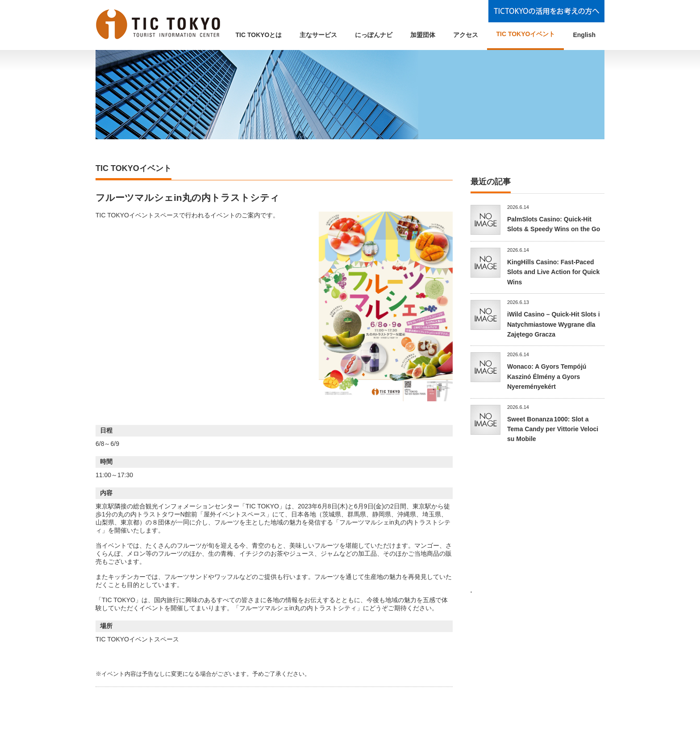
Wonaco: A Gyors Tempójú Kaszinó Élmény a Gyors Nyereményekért (547, 377)
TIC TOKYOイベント (525, 34)
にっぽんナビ (374, 35)
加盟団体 (423, 35)
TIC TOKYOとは (259, 35)
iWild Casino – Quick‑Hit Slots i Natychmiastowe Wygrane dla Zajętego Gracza (554, 324)
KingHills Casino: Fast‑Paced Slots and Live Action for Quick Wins (553, 272)
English (584, 35)
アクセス (466, 35)
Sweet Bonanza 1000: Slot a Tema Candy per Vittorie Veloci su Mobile (553, 429)
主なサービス (318, 35)
